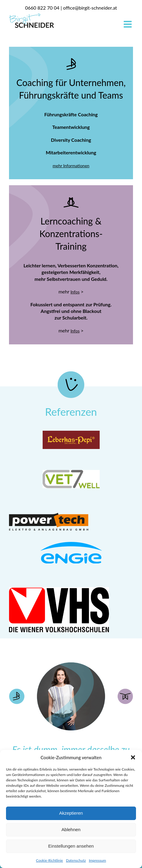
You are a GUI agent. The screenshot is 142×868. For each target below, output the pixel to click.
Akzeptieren (71, 813)
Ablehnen (71, 829)
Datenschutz (76, 860)
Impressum (97, 860)
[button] (133, 757)
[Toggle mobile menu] (128, 24)
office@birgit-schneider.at (90, 8)
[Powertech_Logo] (49, 512)
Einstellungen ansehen (71, 846)
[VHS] (59, 590)
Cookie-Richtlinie (50, 860)
